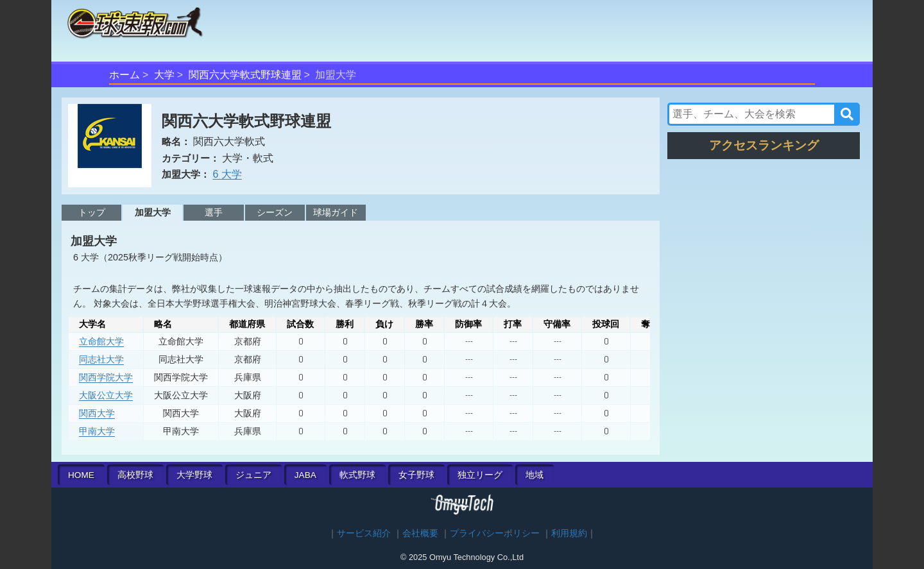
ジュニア (253, 475)
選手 (214, 212)
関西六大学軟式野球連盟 (245, 75)
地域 (535, 475)
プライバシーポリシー (495, 533)
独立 (480, 475)
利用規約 (569, 533)
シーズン (275, 212)
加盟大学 (153, 212)
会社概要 (420, 533)
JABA (305, 475)
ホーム (124, 75)
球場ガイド (336, 212)
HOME (81, 475)
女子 (416, 475)
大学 (164, 75)
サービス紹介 (364, 533)
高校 (135, 475)
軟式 (357, 475)
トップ (92, 212)
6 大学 (227, 174)
